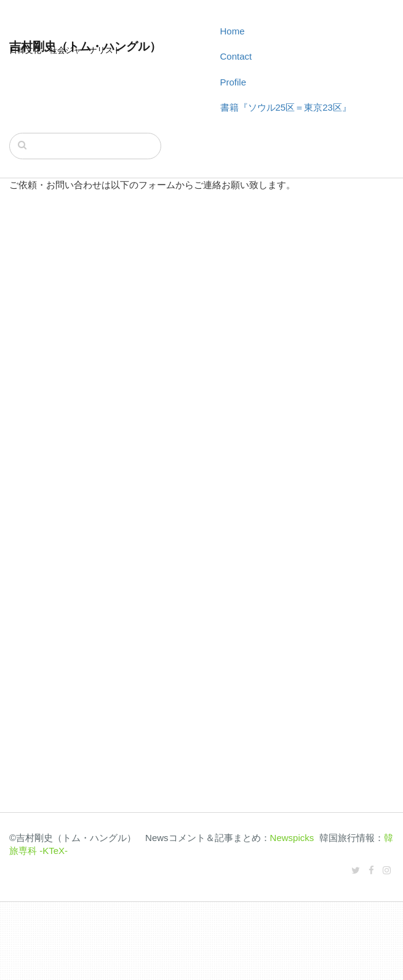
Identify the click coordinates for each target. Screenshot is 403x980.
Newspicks (292, 838)
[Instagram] (387, 870)
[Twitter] (356, 870)
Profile (233, 82)
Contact (236, 56)
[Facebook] (371, 870)
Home (233, 31)
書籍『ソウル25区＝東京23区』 (286, 107)
